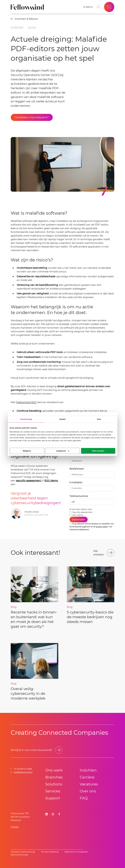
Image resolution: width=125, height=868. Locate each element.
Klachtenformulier (20, 855)
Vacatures (89, 784)
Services (53, 791)
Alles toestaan (98, 451)
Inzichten (88, 770)
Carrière (87, 777)
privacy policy (102, 527)
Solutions (54, 784)
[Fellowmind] (28, 7)
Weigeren (27, 451)
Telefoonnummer (79, 496)
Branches (54, 777)
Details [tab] (63, 419)
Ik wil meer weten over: (81, 509)
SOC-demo (51, 481)
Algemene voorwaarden (76, 852)
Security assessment (83, 512)
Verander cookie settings (23, 852)
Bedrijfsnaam (77, 469)
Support (53, 798)
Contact (15, 827)
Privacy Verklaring (50, 852)
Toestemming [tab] (26, 419)
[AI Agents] (88, 7)
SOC (34, 402)
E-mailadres (76, 482)
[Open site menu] (109, 7)
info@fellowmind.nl (23, 772)
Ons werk (54, 770)
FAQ (84, 798)
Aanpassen (63, 451)
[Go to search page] (98, 7)
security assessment (29, 481)
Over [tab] (99, 419)
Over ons (88, 791)
